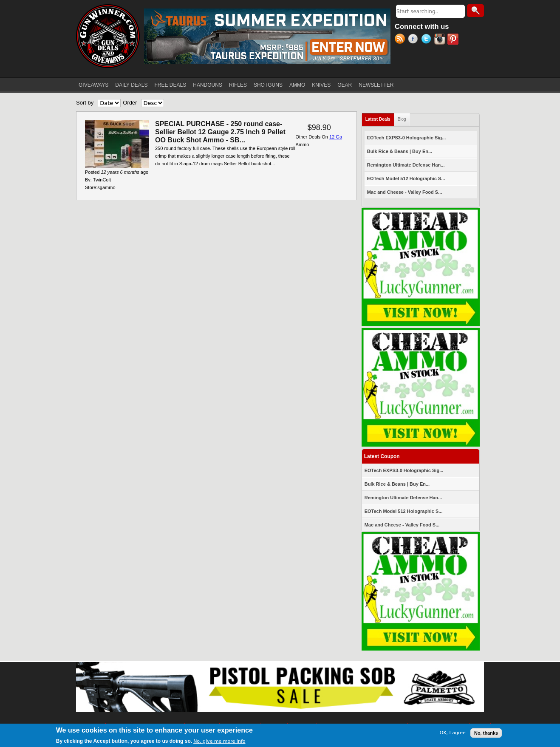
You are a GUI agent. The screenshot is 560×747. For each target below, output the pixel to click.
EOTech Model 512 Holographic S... (406, 178)
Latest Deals (380, 117)
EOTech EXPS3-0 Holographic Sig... (407, 138)
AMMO (297, 85)
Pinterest (454, 40)
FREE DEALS (171, 85)
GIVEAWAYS (93, 85)
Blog (402, 119)
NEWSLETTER (376, 85)
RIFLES (238, 85)
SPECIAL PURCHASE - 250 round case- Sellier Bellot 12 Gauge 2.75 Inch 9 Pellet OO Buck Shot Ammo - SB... (220, 132)
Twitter (428, 40)
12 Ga (336, 137)
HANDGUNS (208, 85)
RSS (401, 40)
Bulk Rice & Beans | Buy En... (400, 151)
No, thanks (486, 733)
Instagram (441, 40)
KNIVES (321, 85)
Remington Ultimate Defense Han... (406, 165)
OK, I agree (453, 733)
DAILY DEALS (131, 85)
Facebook (414, 40)
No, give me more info (219, 741)
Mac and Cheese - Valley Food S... (405, 192)
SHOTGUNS (268, 85)
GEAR (345, 85)
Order (130, 103)
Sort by (85, 103)
